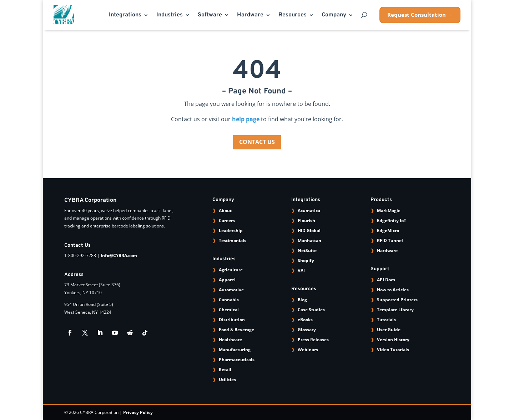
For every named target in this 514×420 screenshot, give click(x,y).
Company (334, 16)
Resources (293, 16)
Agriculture (231, 270)
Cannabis (229, 300)
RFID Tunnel (390, 240)
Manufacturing (235, 350)
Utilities (227, 380)
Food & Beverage (236, 330)
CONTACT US (257, 142)
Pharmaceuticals (237, 360)
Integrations (125, 16)
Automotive (231, 290)
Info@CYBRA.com (119, 255)
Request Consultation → (420, 15)
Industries (170, 16)
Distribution (232, 320)
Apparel (227, 280)
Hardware (250, 16)
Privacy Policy (138, 412)
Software (210, 16)
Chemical (229, 310)
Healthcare (230, 340)
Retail (225, 370)
